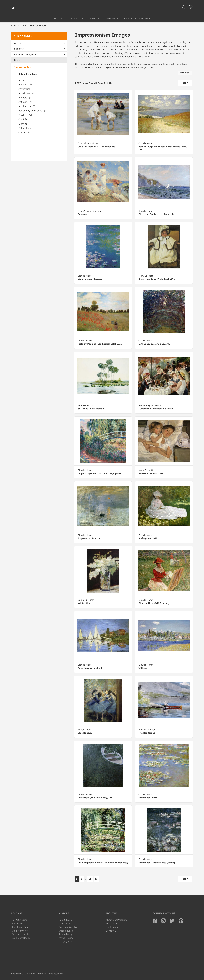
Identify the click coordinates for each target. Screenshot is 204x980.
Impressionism (23, 67)
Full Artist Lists (19, 920)
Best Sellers (18, 923)
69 (90, 879)
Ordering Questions (69, 927)
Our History (112, 927)
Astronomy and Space (30, 111)
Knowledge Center (21, 927)
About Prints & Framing (137, 18)
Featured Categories (39, 54)
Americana (24, 93)
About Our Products (116, 920)
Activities (23, 84)
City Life (23, 119)
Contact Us (64, 923)
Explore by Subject (21, 934)
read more (185, 73)
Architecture (25, 106)
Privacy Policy (66, 938)
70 (96, 879)
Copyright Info (66, 941)
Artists (39, 43)
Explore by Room (21, 938)
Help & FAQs (65, 920)
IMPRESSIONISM (38, 26)
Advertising (24, 89)
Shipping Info (66, 931)
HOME (14, 26)
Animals (23, 98)
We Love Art (112, 923)
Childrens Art (25, 115)
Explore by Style (20, 931)
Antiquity (23, 102)
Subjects (39, 49)
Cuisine (22, 132)
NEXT (185, 83)
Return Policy (65, 934)
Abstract (23, 80)
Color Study (25, 128)
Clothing (23, 124)
